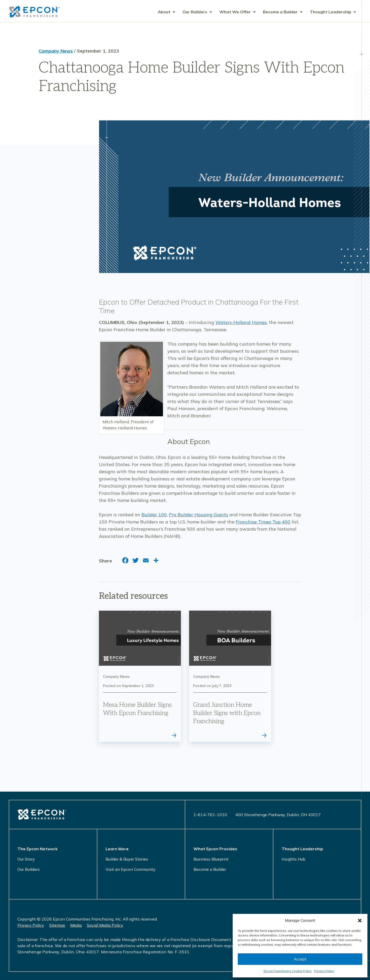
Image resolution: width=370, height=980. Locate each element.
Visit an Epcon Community (131, 869)
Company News (56, 52)
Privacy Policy (324, 971)
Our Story (26, 859)
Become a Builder (210, 869)
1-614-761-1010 (210, 815)
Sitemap (57, 925)
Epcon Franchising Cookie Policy (288, 971)
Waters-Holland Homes (241, 323)
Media (76, 925)
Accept (300, 959)
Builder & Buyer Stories (127, 859)
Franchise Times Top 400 (263, 523)
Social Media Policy (105, 925)
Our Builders (29, 869)
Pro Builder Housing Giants (198, 515)
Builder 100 (154, 515)
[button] (360, 921)
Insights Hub (294, 859)
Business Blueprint (211, 859)
